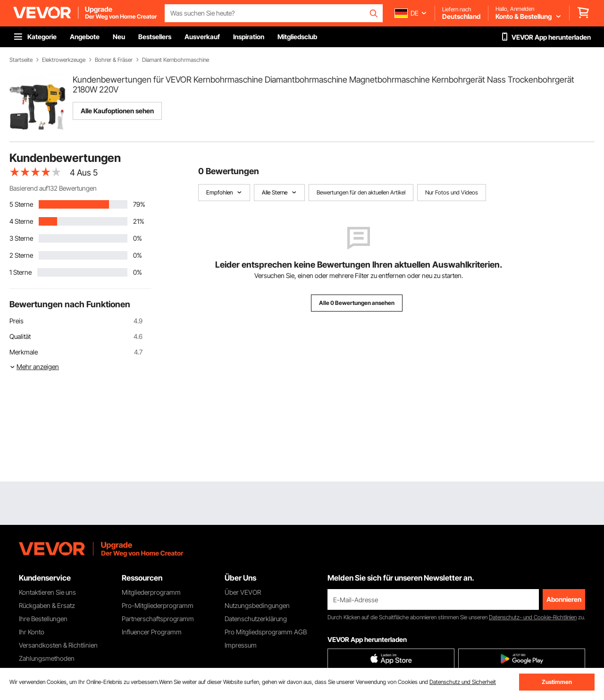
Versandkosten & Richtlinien (58, 645)
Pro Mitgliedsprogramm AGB (266, 632)
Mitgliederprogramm (151, 592)
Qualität (20, 336)
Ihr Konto (32, 632)
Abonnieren (564, 599)
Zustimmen (557, 682)
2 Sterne (21, 255)
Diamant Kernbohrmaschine (176, 60)
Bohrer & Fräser (114, 60)
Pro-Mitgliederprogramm (158, 605)
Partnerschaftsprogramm (158, 619)
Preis (17, 321)
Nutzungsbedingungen (257, 605)
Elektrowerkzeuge (64, 60)
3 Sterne (21, 238)
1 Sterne (21, 272)
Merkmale (24, 352)
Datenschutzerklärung (256, 619)
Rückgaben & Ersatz (47, 605)
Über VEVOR (243, 592)
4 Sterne (21, 221)
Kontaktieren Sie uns (47, 592)
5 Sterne (21, 204)
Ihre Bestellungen (43, 619)
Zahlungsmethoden (47, 658)
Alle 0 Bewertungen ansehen (357, 303)
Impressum (241, 645)
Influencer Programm (152, 632)
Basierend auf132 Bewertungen (53, 188)
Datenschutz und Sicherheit (463, 682)
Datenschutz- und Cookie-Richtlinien (533, 617)
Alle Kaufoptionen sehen (117, 111)
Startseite (21, 60)
